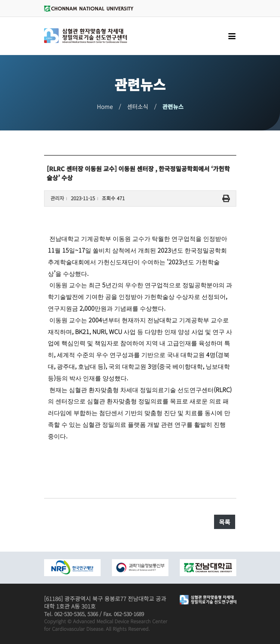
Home (105, 107)
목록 (225, 522)
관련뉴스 (173, 107)
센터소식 (138, 107)
